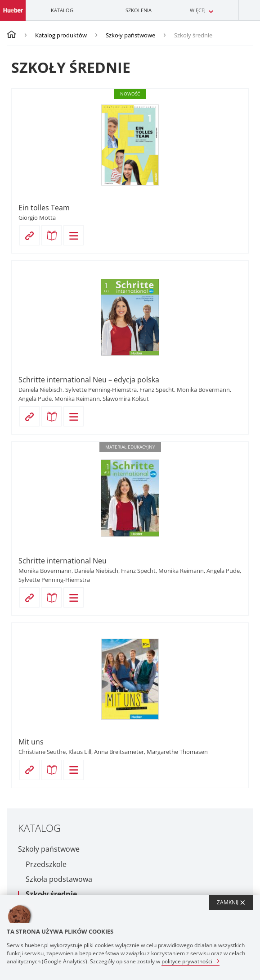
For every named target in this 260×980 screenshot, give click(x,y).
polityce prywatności (187, 961)
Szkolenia (139, 10)
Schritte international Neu (63, 561)
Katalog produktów (61, 35)
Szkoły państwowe (130, 35)
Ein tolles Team (44, 208)
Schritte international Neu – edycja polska (89, 380)
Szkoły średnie (51, 894)
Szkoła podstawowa (59, 879)
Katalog (62, 10)
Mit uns (31, 742)
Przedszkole (46, 864)
